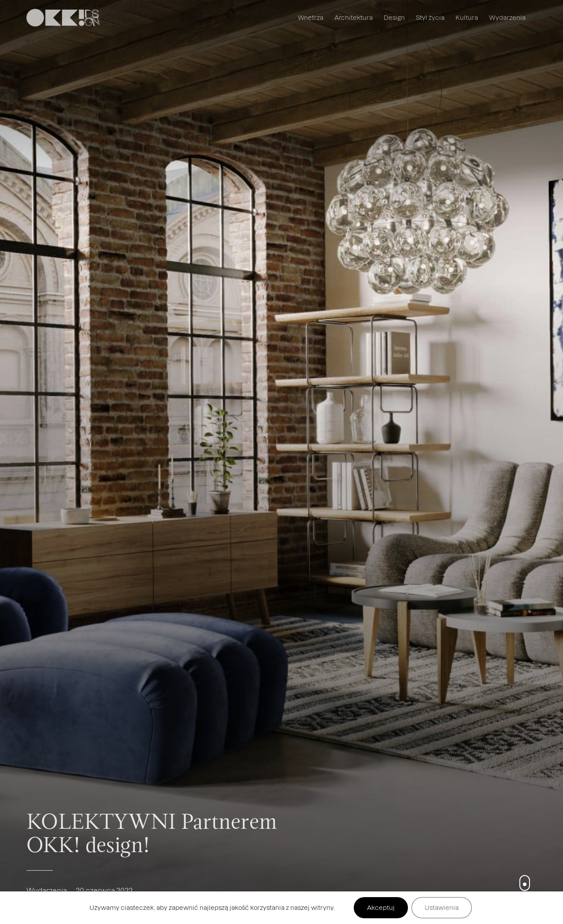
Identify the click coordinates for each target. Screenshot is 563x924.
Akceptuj (381, 907)
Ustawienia (442, 907)
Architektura (354, 17)
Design (394, 17)
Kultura (467, 17)
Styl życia (430, 17)
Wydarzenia (507, 17)
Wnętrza (311, 17)
